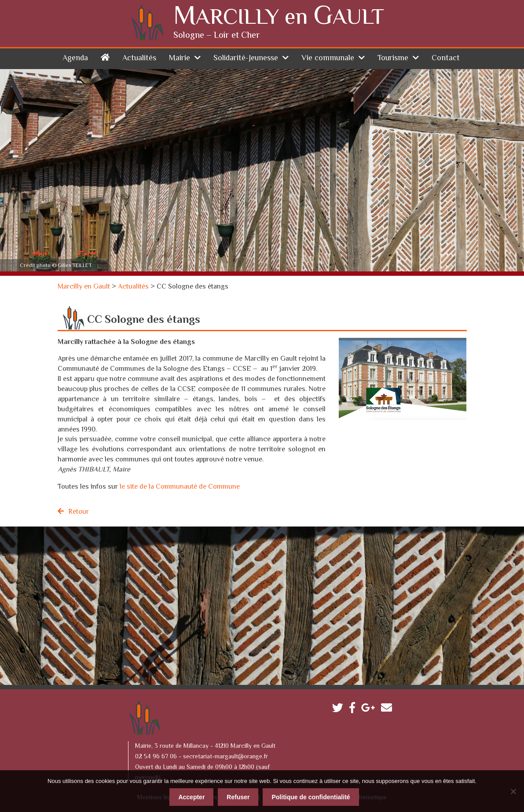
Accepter (191, 797)
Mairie (180, 58)
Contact (446, 58)
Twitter (340, 709)
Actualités (139, 58)
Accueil (105, 57)
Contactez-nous (389, 709)
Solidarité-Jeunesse (246, 58)
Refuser (238, 797)
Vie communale (328, 58)
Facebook (354, 709)
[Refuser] (513, 791)
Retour (79, 512)
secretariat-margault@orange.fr (225, 757)
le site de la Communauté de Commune (180, 487)
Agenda (75, 58)
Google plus (370, 709)
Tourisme (393, 58)
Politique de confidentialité (311, 797)
